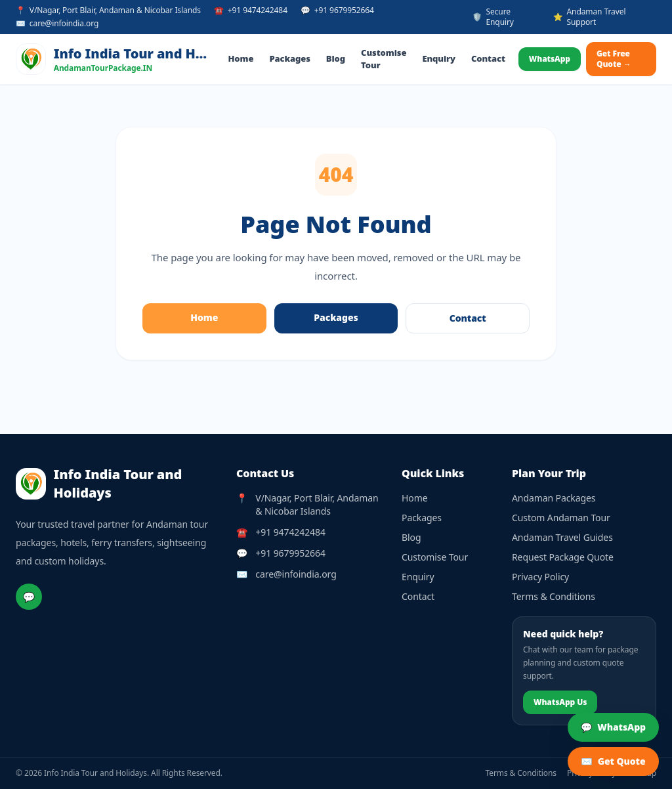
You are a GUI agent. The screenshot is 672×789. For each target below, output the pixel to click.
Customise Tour (384, 59)
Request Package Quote (563, 557)
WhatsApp (550, 59)
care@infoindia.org (296, 574)
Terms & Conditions (554, 596)
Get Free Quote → (614, 59)
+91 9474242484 (290, 532)
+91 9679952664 (290, 553)
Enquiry (439, 58)
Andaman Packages (554, 498)
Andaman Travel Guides (562, 537)
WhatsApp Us (560, 702)
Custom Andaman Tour (561, 518)
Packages (289, 58)
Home (241, 58)
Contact (488, 58)
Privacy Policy (540, 577)
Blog (336, 58)
